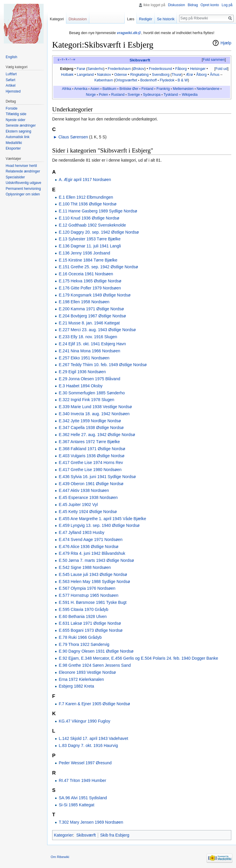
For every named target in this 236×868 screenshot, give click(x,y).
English (11, 57)
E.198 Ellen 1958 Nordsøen (84, 302)
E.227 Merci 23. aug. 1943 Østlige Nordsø (97, 330)
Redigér (146, 19)
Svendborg (161, 75)
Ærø (189, 75)
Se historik (166, 19)
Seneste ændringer (21, 125)
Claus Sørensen (73, 137)
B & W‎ (183, 80)
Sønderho (95, 69)
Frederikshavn (119, 69)
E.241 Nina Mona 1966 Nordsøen (89, 351)
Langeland (85, 75)
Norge (91, 95)
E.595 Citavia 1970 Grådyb (83, 609)
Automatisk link (18, 137)
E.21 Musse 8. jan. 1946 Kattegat (89, 323)
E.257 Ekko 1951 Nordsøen (84, 358)
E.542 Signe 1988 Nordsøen (85, 567)
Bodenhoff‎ (148, 80)
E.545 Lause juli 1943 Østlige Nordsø (93, 574)
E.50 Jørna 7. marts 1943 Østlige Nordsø (96, 560)
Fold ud (221, 69)
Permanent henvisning (23, 189)
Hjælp (226, 43)
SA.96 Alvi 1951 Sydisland (83, 798)
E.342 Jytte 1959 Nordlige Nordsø (90, 421)
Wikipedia (190, 95)
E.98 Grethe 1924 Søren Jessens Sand (95, 665)
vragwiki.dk (127, 33)
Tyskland (171, 95)
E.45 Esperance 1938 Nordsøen (88, 497)
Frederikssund (161, 69)
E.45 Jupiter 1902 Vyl (78, 505)
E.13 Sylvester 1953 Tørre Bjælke (90, 239)
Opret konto (210, 5)
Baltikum (109, 89)
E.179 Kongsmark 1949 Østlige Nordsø (95, 295)
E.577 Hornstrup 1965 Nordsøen (88, 595)
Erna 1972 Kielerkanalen (81, 679)
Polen (103, 95)
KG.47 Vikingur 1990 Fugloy (84, 721)
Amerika (81, 89)
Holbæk (67, 75)
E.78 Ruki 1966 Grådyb (80, 637)
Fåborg (181, 69)
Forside (11, 108)
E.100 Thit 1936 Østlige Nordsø (88, 204)
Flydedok (167, 80)
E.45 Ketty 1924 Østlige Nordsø (88, 512)
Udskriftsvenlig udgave (23, 183)
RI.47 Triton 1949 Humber (82, 780)
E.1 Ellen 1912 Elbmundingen (86, 197)
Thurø (177, 75)
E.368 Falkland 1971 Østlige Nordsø (92, 449)
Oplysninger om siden (23, 194)
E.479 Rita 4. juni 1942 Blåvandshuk (92, 553)
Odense (121, 75)
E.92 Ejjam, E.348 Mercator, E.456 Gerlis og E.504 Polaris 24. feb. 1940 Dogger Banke (138, 658)
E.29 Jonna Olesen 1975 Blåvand (89, 379)
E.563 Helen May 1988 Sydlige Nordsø (94, 582)
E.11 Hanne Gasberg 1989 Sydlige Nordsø (98, 211)
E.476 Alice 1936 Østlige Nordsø (88, 547)
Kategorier (63, 835)
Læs (131, 19)
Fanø (81, 69)
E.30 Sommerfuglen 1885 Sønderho (92, 393)
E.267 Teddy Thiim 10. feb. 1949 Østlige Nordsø (103, 365)
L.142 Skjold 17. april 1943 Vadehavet (93, 738)
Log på (227, 5)
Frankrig (163, 89)
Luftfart (11, 74)
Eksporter (13, 148)
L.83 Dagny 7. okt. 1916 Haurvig (88, 745)
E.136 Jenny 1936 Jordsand (84, 253)
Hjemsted (13, 91)
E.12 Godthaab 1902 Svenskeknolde (92, 225)
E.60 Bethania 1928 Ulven (83, 616)
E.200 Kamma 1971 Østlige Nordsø (91, 309)
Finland (147, 89)
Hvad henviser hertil (21, 166)
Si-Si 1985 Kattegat (76, 805)
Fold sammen (214, 60)
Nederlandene (208, 89)
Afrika (66, 89)
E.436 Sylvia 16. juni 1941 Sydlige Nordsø (97, 477)
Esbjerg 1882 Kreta (76, 686)
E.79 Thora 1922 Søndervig (84, 644)
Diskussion (176, 5)
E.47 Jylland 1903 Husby (81, 532)
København (104, 80)
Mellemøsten (183, 89)
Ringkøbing (139, 75)
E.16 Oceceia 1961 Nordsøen (86, 274)
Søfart (10, 80)
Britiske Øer (129, 89)
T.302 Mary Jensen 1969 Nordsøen (91, 822)
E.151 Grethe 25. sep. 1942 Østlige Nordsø (98, 267)
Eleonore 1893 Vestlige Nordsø (87, 672)
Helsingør (198, 69)
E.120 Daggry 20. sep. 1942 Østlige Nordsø (99, 232)
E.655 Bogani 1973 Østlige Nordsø (90, 630)
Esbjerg (67, 69)
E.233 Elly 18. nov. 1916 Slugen (88, 337)
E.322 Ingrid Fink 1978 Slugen (86, 400)
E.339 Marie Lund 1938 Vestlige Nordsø (95, 407)
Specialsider (15, 177)
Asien (95, 89)
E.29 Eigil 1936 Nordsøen (82, 372)
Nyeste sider (15, 120)
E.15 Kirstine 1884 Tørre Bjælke (88, 260)
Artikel (10, 86)
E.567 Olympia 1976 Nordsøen (87, 588)
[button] (214, 60)
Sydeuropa (152, 95)
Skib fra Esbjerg (115, 835)
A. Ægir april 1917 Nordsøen (85, 180)
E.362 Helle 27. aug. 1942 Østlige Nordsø (97, 435)
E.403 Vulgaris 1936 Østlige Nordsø (91, 456)
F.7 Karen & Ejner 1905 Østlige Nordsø (94, 704)
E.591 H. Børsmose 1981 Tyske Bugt (93, 602)
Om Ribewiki (60, 857)
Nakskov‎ (104, 75)
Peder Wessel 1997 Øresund (85, 763)
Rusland (118, 95)
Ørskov (139, 69)
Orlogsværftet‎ (126, 80)
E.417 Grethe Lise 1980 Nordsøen (90, 470)
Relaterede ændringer (23, 171)
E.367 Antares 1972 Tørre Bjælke (89, 442)
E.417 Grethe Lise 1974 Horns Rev (91, 463)
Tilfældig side (16, 114)
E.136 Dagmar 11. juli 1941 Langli (90, 246)
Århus (214, 75)
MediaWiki (14, 143)
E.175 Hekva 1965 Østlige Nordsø (90, 281)
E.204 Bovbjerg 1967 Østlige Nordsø (92, 316)
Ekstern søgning (18, 131)
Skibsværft (140, 60)
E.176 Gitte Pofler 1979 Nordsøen (90, 288)
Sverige (134, 95)
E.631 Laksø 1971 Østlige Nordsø (90, 623)
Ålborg (202, 75)
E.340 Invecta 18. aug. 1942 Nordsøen (94, 414)
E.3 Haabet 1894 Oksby (81, 386)
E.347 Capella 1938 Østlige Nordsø (91, 428)
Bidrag (193, 5)
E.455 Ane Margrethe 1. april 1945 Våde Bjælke (102, 519)
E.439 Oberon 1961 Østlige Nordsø (91, 484)
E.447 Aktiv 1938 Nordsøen (84, 490)
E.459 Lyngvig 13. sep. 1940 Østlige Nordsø (99, 525)
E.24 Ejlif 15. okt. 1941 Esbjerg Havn (92, 344)
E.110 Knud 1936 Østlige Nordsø (89, 218)
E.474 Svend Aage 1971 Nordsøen (90, 539)
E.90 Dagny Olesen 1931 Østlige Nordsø (96, 651)
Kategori (57, 19)
